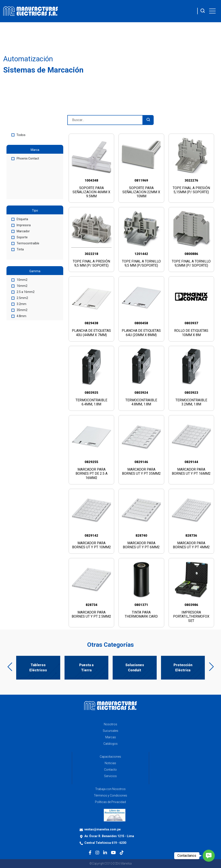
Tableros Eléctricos (38, 668)
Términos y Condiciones (110, 795)
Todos (18, 135)
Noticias (110, 763)
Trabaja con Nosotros (110, 789)
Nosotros (110, 724)
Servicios (110, 776)
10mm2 (19, 280)
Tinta (18, 249)
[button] (209, 856)
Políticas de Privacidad (110, 802)
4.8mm (19, 316)
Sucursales (110, 731)
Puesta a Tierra (86, 668)
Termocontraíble (25, 243)
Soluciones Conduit (135, 668)
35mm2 (19, 310)
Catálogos (110, 744)
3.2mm (19, 304)
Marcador (21, 231)
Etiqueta (20, 219)
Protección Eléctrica (183, 668)
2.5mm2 (20, 298)
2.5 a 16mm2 (23, 292)
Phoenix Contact (25, 158)
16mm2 (19, 286)
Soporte (20, 237)
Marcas (111, 737)
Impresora (21, 225)
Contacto (110, 770)
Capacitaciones (110, 757)
